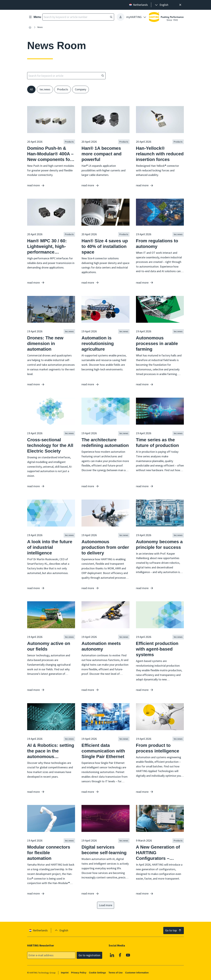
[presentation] (161, 5)
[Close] (180, 5)
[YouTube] (128, 955)
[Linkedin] (112, 955)
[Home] (30, 27)
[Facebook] (120, 955)
